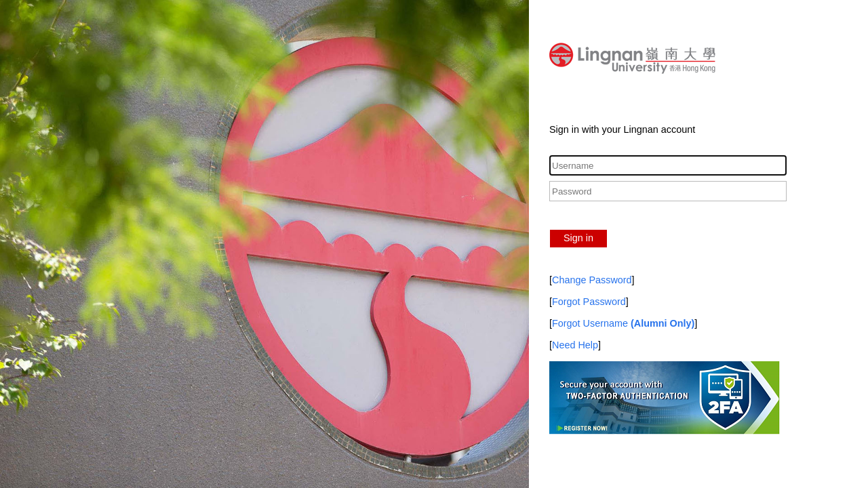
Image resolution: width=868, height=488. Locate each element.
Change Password (592, 280)
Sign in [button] (578, 238)
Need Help (575, 345)
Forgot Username (623, 323)
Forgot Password (589, 302)
